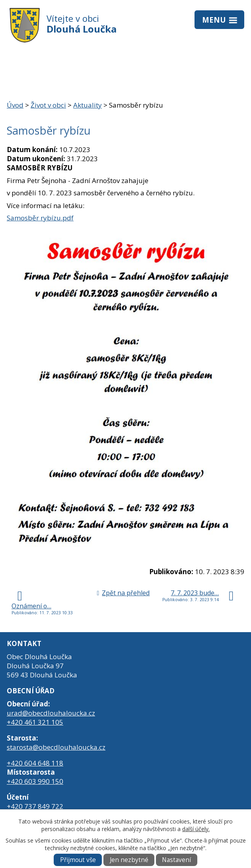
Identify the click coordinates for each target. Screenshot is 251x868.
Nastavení (176, 860)
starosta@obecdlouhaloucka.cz (56, 747)
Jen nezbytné (129, 860)
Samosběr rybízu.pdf (40, 218)
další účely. (196, 829)
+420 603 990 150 (35, 781)
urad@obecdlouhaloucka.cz (51, 713)
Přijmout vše (78, 860)
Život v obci (48, 105)
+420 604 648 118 (35, 763)
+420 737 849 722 (35, 806)
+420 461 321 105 (35, 722)
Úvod (15, 105)
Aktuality (88, 105)
